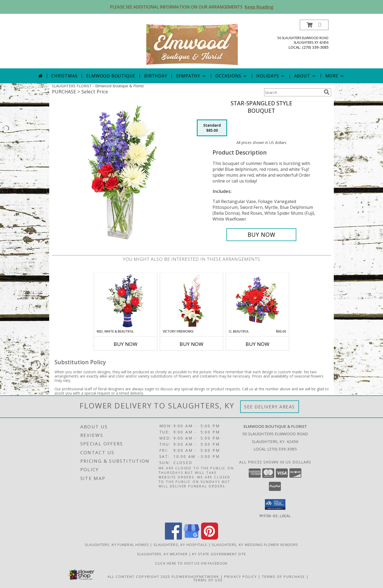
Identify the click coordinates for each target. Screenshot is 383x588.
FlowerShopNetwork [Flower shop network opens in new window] (195, 576)
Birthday (156, 76)
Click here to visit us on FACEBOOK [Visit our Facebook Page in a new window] (191, 563)
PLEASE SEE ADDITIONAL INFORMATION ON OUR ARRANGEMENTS (192, 7)
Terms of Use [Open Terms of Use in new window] (208, 580)
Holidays (271, 76)
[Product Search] (293, 92)
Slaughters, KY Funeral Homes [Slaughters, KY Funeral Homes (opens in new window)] (117, 544)
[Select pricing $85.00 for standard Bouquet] (212, 128)
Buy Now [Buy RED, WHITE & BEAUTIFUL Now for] (126, 344)
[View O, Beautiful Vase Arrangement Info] (258, 301)
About (305, 76)
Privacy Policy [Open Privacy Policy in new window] (241, 576)
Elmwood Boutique (111, 76)
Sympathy (191, 76)
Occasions (232, 76)
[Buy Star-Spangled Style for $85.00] (261, 235)
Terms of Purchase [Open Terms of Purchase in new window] (284, 576)
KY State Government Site (219, 554)
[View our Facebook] (173, 538)
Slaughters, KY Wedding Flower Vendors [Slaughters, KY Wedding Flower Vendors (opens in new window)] (255, 544)
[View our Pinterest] (210, 538)
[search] (327, 92)
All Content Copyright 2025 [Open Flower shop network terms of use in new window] (139, 576)
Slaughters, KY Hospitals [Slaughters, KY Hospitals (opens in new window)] (180, 544)
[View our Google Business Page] (191, 538)
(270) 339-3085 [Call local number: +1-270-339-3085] (315, 47)
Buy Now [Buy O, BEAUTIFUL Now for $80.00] (257, 344)
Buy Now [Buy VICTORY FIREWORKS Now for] (191, 344)
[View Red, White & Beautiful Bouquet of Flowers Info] (126, 301)
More (335, 76)
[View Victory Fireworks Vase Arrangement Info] (192, 301)
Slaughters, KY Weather (162, 554)
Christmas (64, 76)
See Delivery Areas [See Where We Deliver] (270, 407)
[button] (314, 25)
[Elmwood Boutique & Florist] (192, 44)
